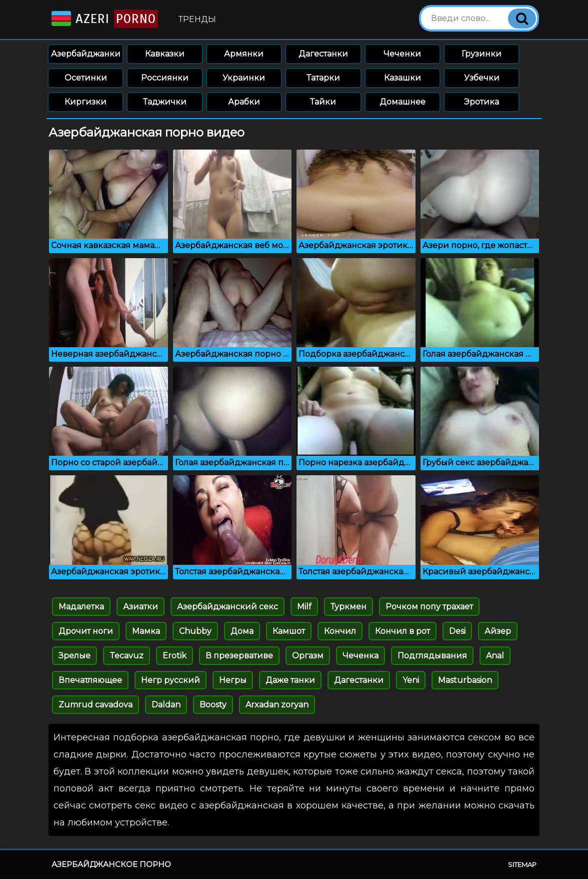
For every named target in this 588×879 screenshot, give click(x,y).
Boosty (213, 705)
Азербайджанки (86, 54)
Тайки (323, 102)
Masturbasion (465, 680)
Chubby (195, 631)
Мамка (146, 631)
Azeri (104, 19)
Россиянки (165, 78)
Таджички (165, 102)
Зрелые (74, 656)
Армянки (244, 54)
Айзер (498, 631)
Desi (457, 631)
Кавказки (165, 54)
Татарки (323, 78)
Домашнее (402, 102)
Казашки (402, 78)
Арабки (244, 102)
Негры (233, 680)
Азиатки (140, 607)
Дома (242, 631)
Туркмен (348, 607)
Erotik (174, 656)
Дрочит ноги (86, 631)
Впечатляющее (90, 680)
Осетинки (86, 78)
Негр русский (170, 680)
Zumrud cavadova (95, 705)
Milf (304, 607)
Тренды (197, 19)
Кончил (340, 631)
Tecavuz (126, 656)
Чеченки (402, 54)
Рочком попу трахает (429, 607)
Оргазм (308, 656)
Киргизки (85, 102)
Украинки (244, 78)
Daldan (166, 705)
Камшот (289, 631)
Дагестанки (323, 54)
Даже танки (290, 680)
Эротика (481, 102)
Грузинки (481, 54)
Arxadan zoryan (277, 705)
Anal (495, 656)
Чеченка (360, 656)
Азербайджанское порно (111, 864)
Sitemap (522, 864)
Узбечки (482, 78)
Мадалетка (81, 607)
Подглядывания (432, 656)
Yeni (411, 680)
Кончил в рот (402, 631)
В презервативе (239, 656)
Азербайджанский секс (227, 607)
